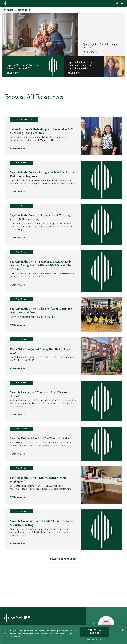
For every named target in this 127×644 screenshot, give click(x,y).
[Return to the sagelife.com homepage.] (6, 3)
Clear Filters (112, 112)
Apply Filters (112, 106)
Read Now (88, 52)
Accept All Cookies (95, 632)
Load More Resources (64, 566)
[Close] (123, 630)
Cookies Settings (95, 640)
